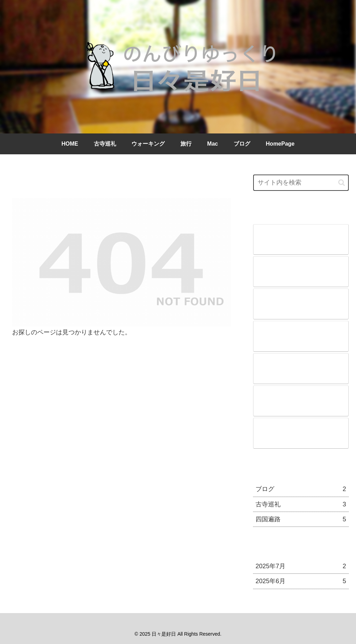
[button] (342, 183)
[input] (301, 183)
